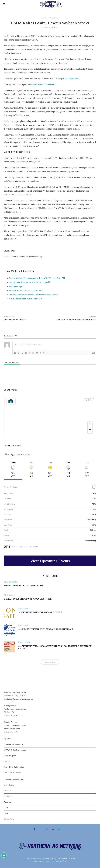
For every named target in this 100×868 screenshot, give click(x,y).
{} (47, 353)
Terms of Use (62, 862)
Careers (7, 814)
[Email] (59, 830)
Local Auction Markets (12, 773)
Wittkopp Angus (16, 287)
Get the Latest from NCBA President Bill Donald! (30, 283)
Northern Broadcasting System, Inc (44, 859)
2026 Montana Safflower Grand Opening (40, 612)
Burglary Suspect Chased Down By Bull (26, 291)
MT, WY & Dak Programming (15, 750)
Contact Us (8, 797)
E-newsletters (9, 785)
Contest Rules (9, 819)
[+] (51, 353)
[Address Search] (50, 455)
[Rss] (65, 830)
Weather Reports (10, 756)
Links (6, 808)
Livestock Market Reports (13, 745)
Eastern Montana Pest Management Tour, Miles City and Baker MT (37, 278)
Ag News (7, 739)
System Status (38, 862)
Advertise (7, 802)
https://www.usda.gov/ (68, 79)
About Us (7, 791)
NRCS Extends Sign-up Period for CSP (25, 299)
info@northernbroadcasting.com (21, 699)
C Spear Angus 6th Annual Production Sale (28, 599)
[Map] (50, 416)
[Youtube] (53, 830)
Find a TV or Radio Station (14, 767)
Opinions (7, 762)
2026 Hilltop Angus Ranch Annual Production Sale (45, 629)
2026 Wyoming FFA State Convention (23, 586)
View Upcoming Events (50, 561)
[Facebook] (35, 830)
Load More (50, 662)
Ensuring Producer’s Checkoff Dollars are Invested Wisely (33, 295)
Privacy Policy (50, 862)
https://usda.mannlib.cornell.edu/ (41, 85)
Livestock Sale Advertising (14, 779)
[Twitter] (41, 830)
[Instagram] (47, 830)
